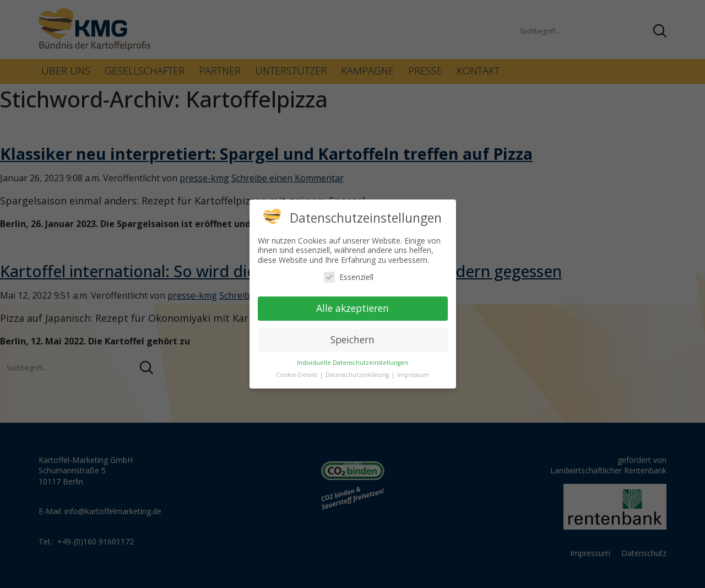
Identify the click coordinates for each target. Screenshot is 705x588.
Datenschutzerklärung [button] (358, 375)
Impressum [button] (413, 375)
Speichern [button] (352, 339)
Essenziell (349, 277)
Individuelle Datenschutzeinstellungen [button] (352, 363)
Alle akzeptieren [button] (352, 308)
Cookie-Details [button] (297, 375)
